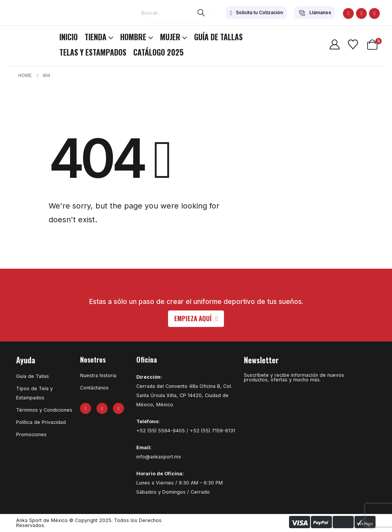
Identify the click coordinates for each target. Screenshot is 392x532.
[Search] (201, 13)
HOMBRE (133, 37)
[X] (361, 13)
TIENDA (96, 37)
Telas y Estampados (93, 52)
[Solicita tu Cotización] (256, 13)
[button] (196, 319)
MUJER (170, 37)
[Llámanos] (315, 13)
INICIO (69, 37)
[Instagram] (374, 13)
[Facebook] (348, 13)
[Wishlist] (353, 44)
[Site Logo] (27, 36)
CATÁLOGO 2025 (158, 52)
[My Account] (334, 44)
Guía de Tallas (218, 37)
